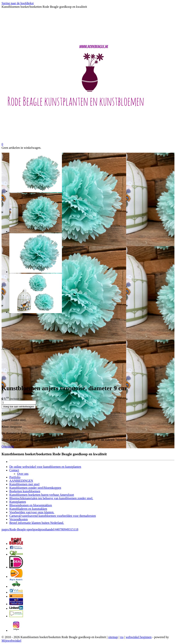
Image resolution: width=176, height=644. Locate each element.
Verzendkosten (18, 519)
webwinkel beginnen (139, 637)
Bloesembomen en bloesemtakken (31, 505)
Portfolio (15, 477)
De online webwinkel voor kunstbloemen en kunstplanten (45, 467)
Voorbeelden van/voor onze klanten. (32, 512)
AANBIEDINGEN (21, 481)
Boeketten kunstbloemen (25, 491)
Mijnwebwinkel (11, 641)
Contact (14, 470)
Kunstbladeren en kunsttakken (28, 509)
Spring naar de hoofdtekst (18, 3)
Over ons (23, 474)
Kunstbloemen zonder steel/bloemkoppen (35, 488)
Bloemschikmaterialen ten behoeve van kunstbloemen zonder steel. (51, 498)
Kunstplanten (18, 502)
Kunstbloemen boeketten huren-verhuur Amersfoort (42, 495)
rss (122, 637)
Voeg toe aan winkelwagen (19, 407)
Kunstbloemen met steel (24, 484)
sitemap (113, 637)
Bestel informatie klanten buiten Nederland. (37, 523)
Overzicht (8, 446)
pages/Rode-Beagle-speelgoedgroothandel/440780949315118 (40, 529)
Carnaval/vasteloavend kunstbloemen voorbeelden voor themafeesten (53, 516)
